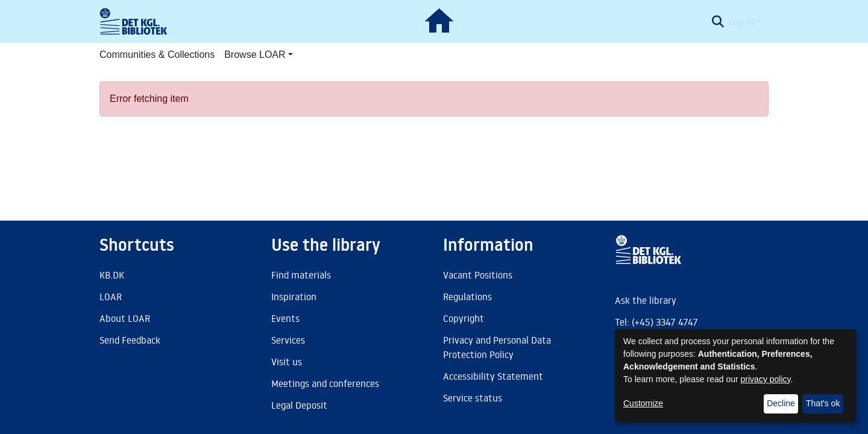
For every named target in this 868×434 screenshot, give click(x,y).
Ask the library (646, 300)
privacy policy (766, 379)
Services (288, 340)
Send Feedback (130, 340)
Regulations (467, 297)
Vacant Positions (478, 275)
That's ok (823, 403)
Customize (643, 403)
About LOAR (125, 318)
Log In (741, 22)
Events (285, 318)
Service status (473, 398)
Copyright (464, 318)
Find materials (301, 275)
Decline (781, 403)
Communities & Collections (157, 55)
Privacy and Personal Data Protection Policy (497, 347)
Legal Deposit (299, 405)
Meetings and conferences (325, 383)
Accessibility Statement (493, 376)
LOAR (111, 297)
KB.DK (112, 275)
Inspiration (294, 297)
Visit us (287, 362)
